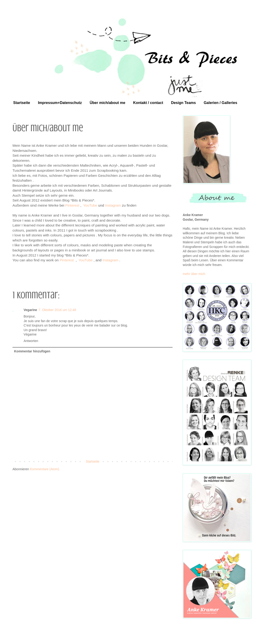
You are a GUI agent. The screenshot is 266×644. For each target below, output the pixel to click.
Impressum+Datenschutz (60, 103)
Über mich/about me (108, 103)
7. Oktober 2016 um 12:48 (57, 310)
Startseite (22, 103)
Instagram (113, 205)
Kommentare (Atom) (45, 469)
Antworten (31, 341)
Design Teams (183, 103)
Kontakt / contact (148, 103)
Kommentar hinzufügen (32, 351)
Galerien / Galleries (221, 103)
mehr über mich (194, 274)
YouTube (90, 205)
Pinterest (72, 205)
